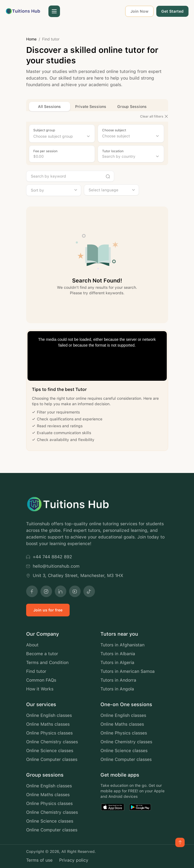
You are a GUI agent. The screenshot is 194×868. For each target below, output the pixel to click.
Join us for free (48, 610)
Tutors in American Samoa (128, 671)
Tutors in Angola (117, 689)
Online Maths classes (48, 724)
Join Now (139, 11)
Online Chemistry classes (52, 742)
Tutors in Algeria (117, 662)
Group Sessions (132, 107)
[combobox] (62, 136)
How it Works (40, 689)
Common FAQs (41, 680)
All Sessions (49, 107)
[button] (54, 11)
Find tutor (36, 671)
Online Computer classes (52, 759)
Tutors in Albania (118, 654)
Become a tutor (42, 654)
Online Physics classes (49, 733)
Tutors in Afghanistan (122, 645)
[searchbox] (131, 136)
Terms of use (39, 860)
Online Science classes (50, 751)
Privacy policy (74, 860)
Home (31, 39)
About (32, 645)
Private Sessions (91, 107)
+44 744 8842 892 (49, 557)
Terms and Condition (47, 662)
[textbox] (62, 136)
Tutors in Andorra (118, 680)
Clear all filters (154, 116)
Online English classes (49, 715)
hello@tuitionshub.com (53, 566)
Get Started (172, 11)
